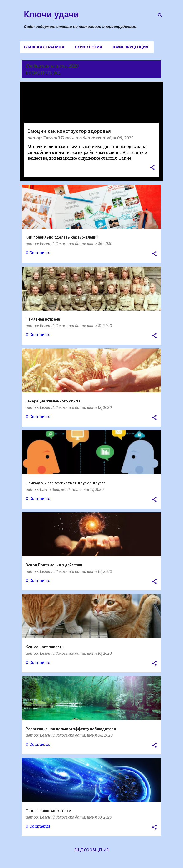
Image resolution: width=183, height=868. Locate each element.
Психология (89, 47)
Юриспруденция (131, 47)
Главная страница (44, 47)
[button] (152, 168)
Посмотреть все (43, 73)
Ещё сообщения (92, 850)
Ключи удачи (51, 14)
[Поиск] (160, 15)
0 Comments (38, 253)
